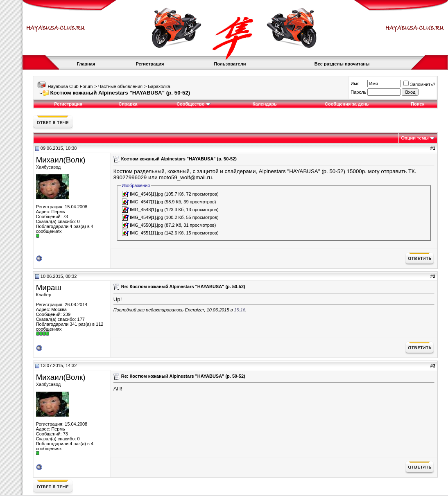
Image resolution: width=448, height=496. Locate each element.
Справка (128, 104)
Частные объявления (120, 86)
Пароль (358, 92)
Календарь (265, 104)
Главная (86, 64)
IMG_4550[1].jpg (146, 225)
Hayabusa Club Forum (70, 86)
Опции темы (415, 138)
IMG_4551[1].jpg (146, 233)
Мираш (49, 287)
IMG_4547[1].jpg (146, 202)
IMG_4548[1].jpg (146, 210)
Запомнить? (419, 84)
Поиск (417, 104)
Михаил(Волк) (61, 160)
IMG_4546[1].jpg (146, 194)
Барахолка (159, 86)
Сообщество (193, 104)
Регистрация (150, 64)
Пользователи (230, 64)
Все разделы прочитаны (342, 64)
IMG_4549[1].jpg (146, 217)
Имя (355, 83)
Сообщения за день (347, 104)
